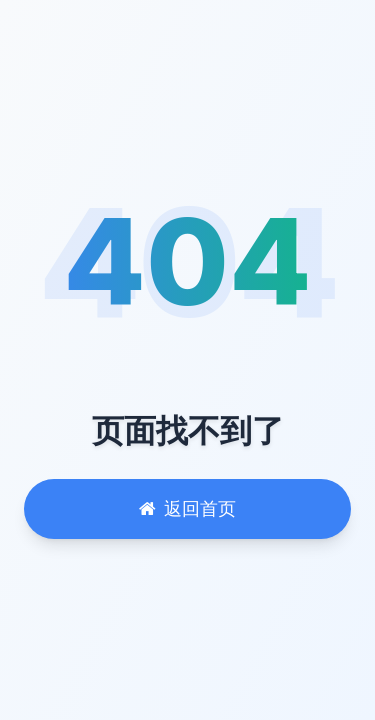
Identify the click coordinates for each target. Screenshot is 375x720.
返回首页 (187, 508)
